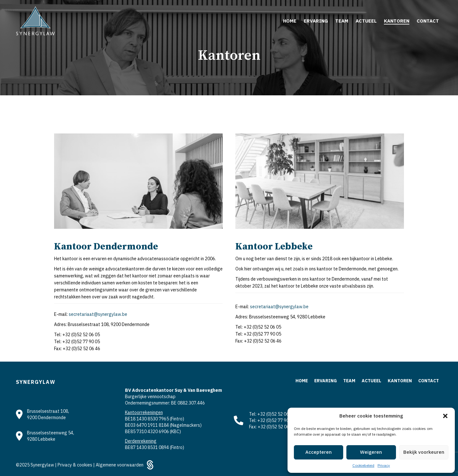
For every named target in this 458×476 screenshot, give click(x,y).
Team (349, 381)
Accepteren (319, 452)
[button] (445, 416)
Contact (429, 381)
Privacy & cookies (75, 465)
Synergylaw (43, 465)
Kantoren (400, 381)
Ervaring (326, 381)
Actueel (371, 381)
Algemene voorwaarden (120, 465)
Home (302, 381)
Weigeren (371, 452)
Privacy (384, 465)
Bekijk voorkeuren (424, 452)
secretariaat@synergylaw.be (98, 314)
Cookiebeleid (363, 465)
